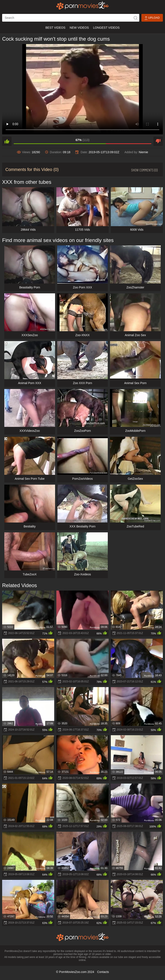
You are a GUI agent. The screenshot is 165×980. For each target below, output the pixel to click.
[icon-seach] (135, 18)
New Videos (79, 28)
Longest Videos (106, 28)
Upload (152, 18)
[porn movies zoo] (83, 5)
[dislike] (158, 141)
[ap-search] (71, 18)
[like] (7, 141)
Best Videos (55, 28)
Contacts (103, 972)
